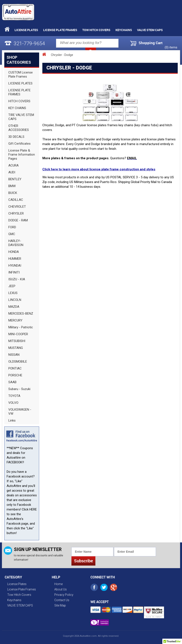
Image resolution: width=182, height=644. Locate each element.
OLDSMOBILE (18, 362)
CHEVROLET (17, 207)
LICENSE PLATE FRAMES (19, 92)
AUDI (12, 172)
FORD (12, 227)
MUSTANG (16, 348)
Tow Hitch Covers (96, 30)
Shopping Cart (151, 43)
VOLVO (13, 403)
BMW (12, 186)
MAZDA (14, 307)
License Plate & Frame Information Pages (22, 155)
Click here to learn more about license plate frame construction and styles (99, 169)
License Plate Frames (60, 30)
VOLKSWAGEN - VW (20, 412)
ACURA (13, 165)
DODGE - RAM (18, 220)
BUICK (13, 193)
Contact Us (62, 600)
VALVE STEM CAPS (150, 30)
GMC (12, 234)
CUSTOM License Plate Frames (21, 74)
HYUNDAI (15, 266)
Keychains (124, 30)
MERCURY (15, 320)
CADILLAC (16, 200)
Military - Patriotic (21, 327)
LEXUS (13, 293)
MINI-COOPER (18, 334)
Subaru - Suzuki (19, 389)
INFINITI (14, 272)
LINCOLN (15, 300)
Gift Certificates (19, 144)
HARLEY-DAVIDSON (16, 243)
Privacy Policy (64, 595)
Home (58, 584)
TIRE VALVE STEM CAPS (21, 117)
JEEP (12, 286)
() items (171, 47)
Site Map (60, 605)
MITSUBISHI (17, 341)
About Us (61, 589)
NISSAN (14, 355)
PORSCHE (15, 375)
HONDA (14, 252)
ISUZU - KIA (17, 279)
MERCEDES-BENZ (21, 314)
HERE (33, 509)
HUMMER (15, 259)
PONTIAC (15, 368)
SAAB (12, 382)
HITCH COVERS (19, 101)
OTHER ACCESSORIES (19, 128)
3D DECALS (16, 137)
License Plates (26, 30)
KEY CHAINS (17, 108)
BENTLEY (15, 179)
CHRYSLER (16, 213)
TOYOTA (14, 396)
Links (12, 420)
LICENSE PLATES (20, 83)
